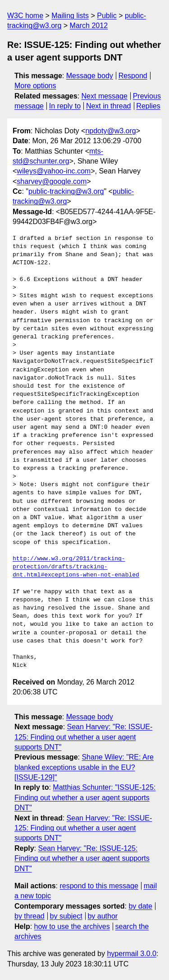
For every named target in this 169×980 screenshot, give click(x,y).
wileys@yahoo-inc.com (54, 171)
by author (103, 916)
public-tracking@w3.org (66, 191)
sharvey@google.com (52, 181)
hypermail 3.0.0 (131, 954)
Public (107, 16)
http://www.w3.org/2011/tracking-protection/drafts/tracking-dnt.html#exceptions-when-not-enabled (76, 567)
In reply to (65, 106)
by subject (66, 916)
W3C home (25, 16)
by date (140, 906)
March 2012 (89, 26)
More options (35, 86)
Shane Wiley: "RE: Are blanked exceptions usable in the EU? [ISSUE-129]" (84, 767)
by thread (30, 916)
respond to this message (99, 886)
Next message (105, 96)
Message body (90, 76)
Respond (133, 76)
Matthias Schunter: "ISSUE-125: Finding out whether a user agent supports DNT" (85, 797)
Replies (148, 106)
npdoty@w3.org (110, 131)
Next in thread (109, 106)
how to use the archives (72, 926)
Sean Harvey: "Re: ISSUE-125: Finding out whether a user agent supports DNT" (83, 737)
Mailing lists (70, 16)
